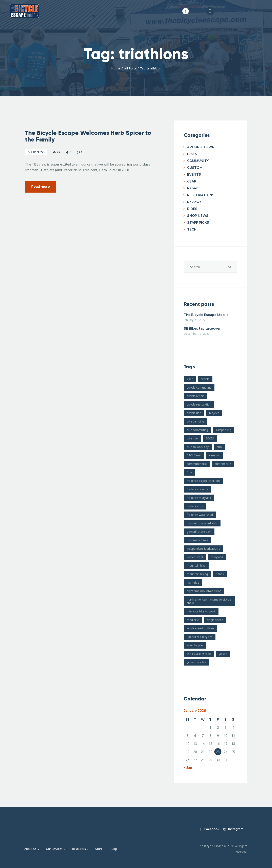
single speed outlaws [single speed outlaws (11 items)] (201, 628)
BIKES (192, 154)
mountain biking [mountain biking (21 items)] (197, 574)
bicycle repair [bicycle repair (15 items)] (195, 396)
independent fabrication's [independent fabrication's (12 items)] (203, 549)
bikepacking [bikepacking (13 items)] (224, 430)
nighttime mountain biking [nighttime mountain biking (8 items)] (204, 591)
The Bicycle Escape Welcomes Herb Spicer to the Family (88, 137)
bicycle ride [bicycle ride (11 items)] (194, 413)
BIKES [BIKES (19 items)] (210, 438)
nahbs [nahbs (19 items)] (220, 574)
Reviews (194, 202)
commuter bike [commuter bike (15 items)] (197, 464)
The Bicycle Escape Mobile (206, 315)
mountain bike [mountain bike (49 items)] (196, 566)
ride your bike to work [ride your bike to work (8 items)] (201, 611)
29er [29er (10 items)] (190, 379)
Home (116, 68)
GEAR (192, 181)
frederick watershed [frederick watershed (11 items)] (200, 515)
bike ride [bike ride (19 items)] (192, 438)
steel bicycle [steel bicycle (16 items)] (195, 645)
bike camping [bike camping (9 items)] (195, 421)
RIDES (192, 209)
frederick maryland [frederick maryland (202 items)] (199, 498)
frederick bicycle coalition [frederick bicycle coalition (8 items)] (203, 481)
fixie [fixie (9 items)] (189, 472)
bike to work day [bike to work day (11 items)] (198, 447)
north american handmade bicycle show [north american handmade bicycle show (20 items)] (209, 601)
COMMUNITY (198, 161)
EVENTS (194, 175)
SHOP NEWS (36, 153)
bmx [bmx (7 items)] (219, 447)
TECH (192, 229)
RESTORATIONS (201, 195)
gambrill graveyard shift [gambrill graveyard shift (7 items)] (202, 523)
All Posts (130, 68)
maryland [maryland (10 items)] (217, 557)
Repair (193, 188)
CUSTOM (195, 168)
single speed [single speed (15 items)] (215, 620)
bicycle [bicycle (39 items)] (205, 379)
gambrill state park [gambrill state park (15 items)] (199, 532)
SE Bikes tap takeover (202, 329)
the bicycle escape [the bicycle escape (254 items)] (199, 654)
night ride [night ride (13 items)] (193, 582)
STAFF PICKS (198, 223)
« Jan (188, 768)
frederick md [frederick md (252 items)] (195, 506)
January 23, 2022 (195, 320)
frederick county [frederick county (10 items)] (197, 489)
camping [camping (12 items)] (215, 455)
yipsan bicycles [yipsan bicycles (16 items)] (196, 662)
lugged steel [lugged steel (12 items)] (195, 557)
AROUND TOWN (201, 147)
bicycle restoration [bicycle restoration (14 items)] (199, 404)
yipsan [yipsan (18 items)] (223, 654)
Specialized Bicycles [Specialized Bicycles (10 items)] (200, 637)
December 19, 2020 (197, 334)
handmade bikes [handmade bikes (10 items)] (197, 540)
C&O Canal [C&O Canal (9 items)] (194, 455)
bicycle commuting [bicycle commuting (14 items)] (199, 387)
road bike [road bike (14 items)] (193, 620)
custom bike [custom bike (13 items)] (223, 464)
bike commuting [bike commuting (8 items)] (197, 430)
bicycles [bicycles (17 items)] (214, 413)
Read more (41, 187)
